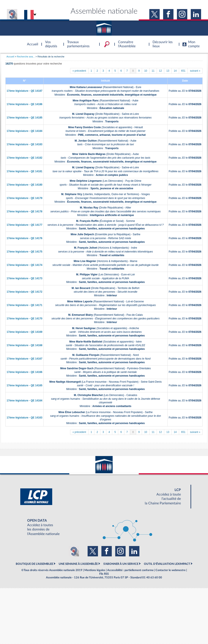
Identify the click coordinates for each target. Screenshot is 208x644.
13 (168, 71)
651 (183, 71)
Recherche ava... (26, 57)
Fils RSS (104, 574)
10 (146, 71)
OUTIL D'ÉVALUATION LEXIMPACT (167, 564)
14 (175, 71)
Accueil (10, 57)
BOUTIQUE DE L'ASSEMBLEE (34, 564)
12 (160, 71)
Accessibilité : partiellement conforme (130, 570)
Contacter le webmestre (171, 570)
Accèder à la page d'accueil (31, 42)
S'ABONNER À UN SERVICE (121, 564)
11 (153, 71)
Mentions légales (95, 570)
